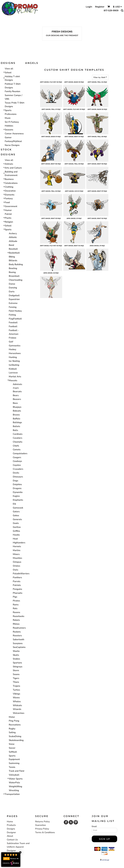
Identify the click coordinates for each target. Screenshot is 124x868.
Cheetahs (18, 442)
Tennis (12, 767)
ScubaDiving (15, 736)
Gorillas (17, 527)
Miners (16, 554)
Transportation (12, 794)
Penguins (17, 589)
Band (11, 245)
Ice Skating (14, 361)
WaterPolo (14, 783)
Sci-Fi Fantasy (12, 122)
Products (11, 825)
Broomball (14, 276)
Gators (16, 512)
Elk (14, 504)
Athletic (13, 237)
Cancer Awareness (14, 134)
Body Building (16, 264)
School (8, 73)
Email (94, 826)
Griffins (16, 531)
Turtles (16, 690)
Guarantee (40, 825)
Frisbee (13, 338)
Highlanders (19, 543)
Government (11, 206)
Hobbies (9, 126)
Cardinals (18, 434)
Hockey (12, 349)
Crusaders (18, 469)
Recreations (15, 725)
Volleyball (14, 775)
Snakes (16, 659)
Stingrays (18, 667)
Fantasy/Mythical (13, 141)
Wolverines (19, 713)
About (10, 836)
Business (9, 179)
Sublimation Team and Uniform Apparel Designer (18, 847)
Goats (16, 523)
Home (10, 822)
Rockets (17, 632)
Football (13, 326)
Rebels (16, 620)
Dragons (17, 488)
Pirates (16, 601)
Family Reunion (12, 91)
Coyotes (17, 465)
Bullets (16, 426)
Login (89, 7)
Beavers (17, 399)
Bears (16, 395)
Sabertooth (19, 639)
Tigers (16, 678)
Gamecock (18, 508)
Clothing (9, 187)
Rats (15, 608)
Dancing (13, 288)
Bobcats (17, 411)
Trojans (16, 686)
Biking (12, 257)
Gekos (16, 515)
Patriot (8, 214)
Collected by (11, 863)
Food (7, 202)
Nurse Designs (12, 145)
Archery (13, 233)
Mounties (17, 558)
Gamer (8, 137)
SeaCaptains (19, 647)
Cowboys (17, 461)
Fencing (13, 307)
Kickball (13, 369)
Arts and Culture (13, 168)
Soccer (12, 748)
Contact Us (12, 840)
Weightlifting (15, 786)
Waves (16, 698)
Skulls (16, 655)
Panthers (17, 577)
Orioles (16, 566)
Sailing (12, 732)
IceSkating (14, 365)
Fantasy (9, 198)
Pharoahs (18, 593)
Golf (11, 342)
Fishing (12, 315)
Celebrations (11, 183)
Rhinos (16, 624)
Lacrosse (13, 373)
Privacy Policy (42, 829)
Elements (10, 195)
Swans (16, 674)
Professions (11, 114)
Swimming (14, 763)
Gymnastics (15, 346)
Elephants (18, 500)
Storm (16, 670)
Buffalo (16, 419)
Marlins (17, 550)
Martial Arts (15, 377)
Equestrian (14, 299)
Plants (8, 218)
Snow (12, 744)
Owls (16, 570)
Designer (11, 832)
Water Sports (16, 779)
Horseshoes (15, 353)
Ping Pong (14, 721)
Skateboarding (16, 740)
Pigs (15, 597)
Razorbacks (19, 616)
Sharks (16, 651)
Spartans (17, 663)
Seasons (9, 130)
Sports (8, 110)
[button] (109, 7)
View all (9, 69)
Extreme (13, 303)
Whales (17, 701)
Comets (17, 450)
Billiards (13, 260)
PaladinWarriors (21, 574)
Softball (13, 752)
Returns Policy (42, 822)
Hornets (17, 546)
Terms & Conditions (45, 832)
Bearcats (17, 391)
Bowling (13, 268)
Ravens (16, 612)
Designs (11, 829)
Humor (8, 210)
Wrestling (14, 790)
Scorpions (18, 643)
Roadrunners (19, 628)
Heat (15, 539)
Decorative (10, 191)
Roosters (17, 636)
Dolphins (17, 484)
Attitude (13, 241)
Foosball (13, 322)
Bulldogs (17, 422)
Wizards (17, 709)
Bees (15, 403)
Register (100, 7)
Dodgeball (14, 295)
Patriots (17, 585)
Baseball (13, 249)
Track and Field (16, 771)
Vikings (16, 694)
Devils (16, 473)
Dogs (16, 481)
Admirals (17, 384)
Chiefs (16, 446)
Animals (9, 164)
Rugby (12, 729)
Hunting (13, 357)
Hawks (16, 535)
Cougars (17, 457)
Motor (12, 717)
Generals (17, 519)
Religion (9, 222)
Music (8, 118)
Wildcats (17, 705)
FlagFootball (15, 319)
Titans (16, 682)
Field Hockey (15, 311)
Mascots (13, 380)
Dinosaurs (18, 477)
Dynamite (18, 492)
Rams (16, 605)
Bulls (15, 430)
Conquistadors (20, 453)
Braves (16, 415)
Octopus (17, 562)
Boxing (12, 272)
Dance (12, 284)
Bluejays (17, 407)
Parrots (17, 581)
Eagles (16, 496)
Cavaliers (18, 438)
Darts (12, 292)
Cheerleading (16, 280)
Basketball (14, 253)
